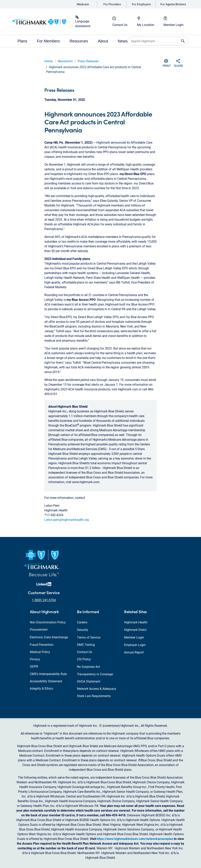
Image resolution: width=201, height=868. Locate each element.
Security (83, 630)
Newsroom (65, 61)
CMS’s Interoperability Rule (48, 674)
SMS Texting (86, 645)
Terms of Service (89, 637)
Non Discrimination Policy (48, 622)
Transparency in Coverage (95, 674)
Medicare (83, 4)
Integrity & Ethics (41, 688)
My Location (146, 25)
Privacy (35, 659)
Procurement (39, 629)
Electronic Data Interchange (49, 637)
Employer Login (135, 645)
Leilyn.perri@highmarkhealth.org (67, 520)
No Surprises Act (88, 667)
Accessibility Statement (46, 681)
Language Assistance (83, 23)
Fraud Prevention (42, 645)
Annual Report (134, 652)
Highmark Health (136, 622)
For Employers (141, 4)
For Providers (112, 4)
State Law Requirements (94, 696)
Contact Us (120, 25)
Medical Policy (40, 652)
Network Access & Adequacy (97, 689)
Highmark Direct (135, 630)
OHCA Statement (89, 681)
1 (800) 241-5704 (44, 600)
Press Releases (88, 61)
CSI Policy (84, 659)
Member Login (174, 25)
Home (48, 61)
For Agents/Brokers (173, 4)
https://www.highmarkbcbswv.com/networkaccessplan (135, 839)
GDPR (34, 666)
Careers (82, 622)
